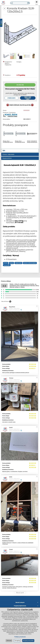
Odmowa (9, 641)
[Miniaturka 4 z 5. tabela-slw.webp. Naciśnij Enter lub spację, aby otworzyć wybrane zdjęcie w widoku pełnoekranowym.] (27, 56)
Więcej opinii (20, 593)
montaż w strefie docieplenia (30, 263)
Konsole (6, 263)
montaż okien (7, 265)
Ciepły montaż (18, 263)
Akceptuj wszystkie (28, 641)
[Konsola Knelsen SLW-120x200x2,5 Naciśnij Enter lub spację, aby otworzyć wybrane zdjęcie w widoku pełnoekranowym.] (20, 34)
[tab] (20, 150)
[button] (11, 3)
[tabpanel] (20, 215)
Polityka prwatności (20, 637)
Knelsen (11, 263)
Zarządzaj (17, 641)
